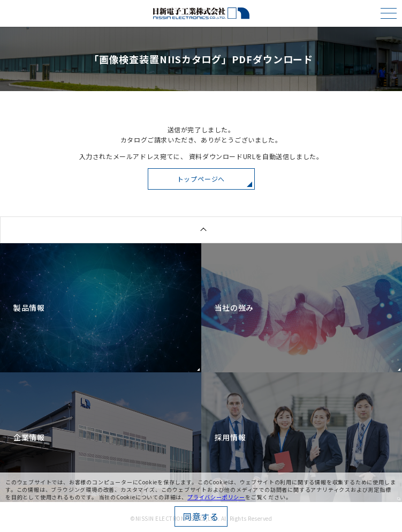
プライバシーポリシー (216, 497)
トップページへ (201, 179)
